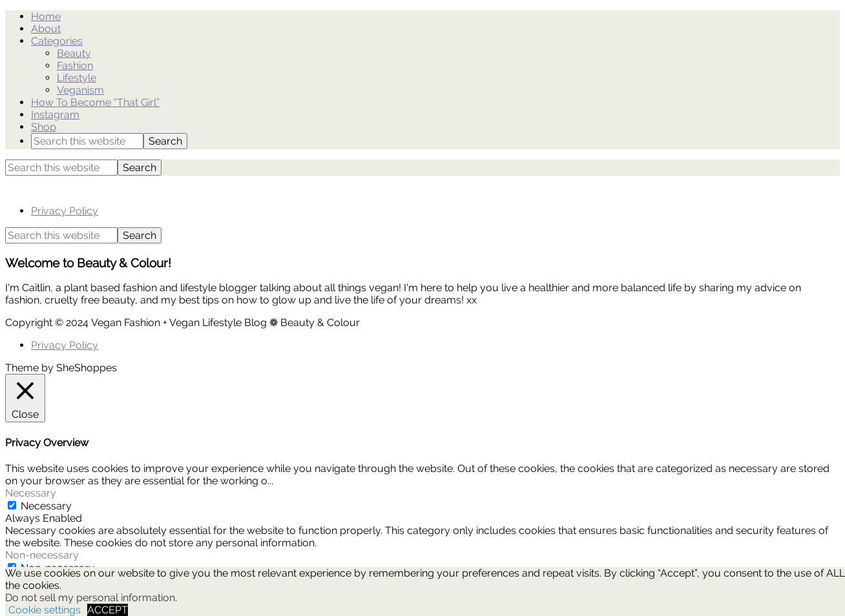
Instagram (55, 115)
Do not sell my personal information (90, 598)
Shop (44, 127)
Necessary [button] (31, 493)
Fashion (75, 66)
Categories (57, 41)
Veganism (80, 90)
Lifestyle (77, 78)
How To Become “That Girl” (95, 102)
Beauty (74, 53)
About (46, 29)
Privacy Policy (65, 211)
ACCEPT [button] (108, 610)
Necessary (46, 506)
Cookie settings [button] (45, 610)
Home (46, 16)
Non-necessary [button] (42, 555)
